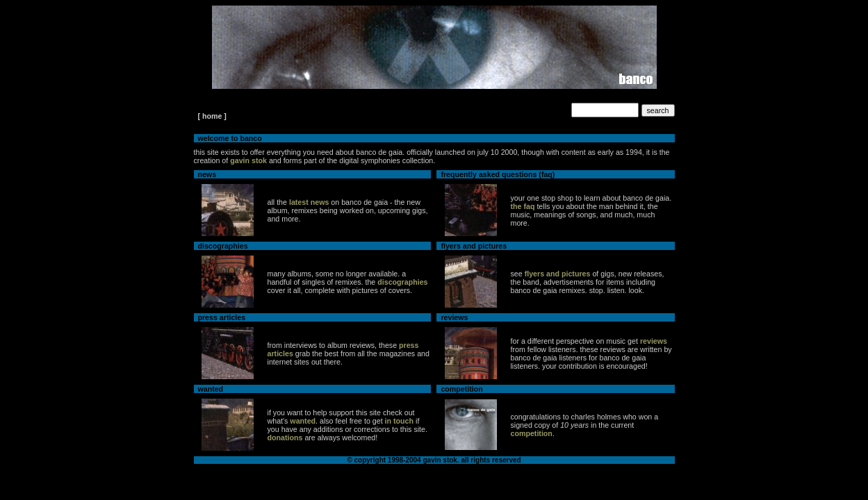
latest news (309, 202)
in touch (399, 421)
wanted (303, 421)
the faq (523, 206)
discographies (402, 282)
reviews (654, 341)
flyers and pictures (558, 274)
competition (532, 433)
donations (285, 437)
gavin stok (248, 160)
